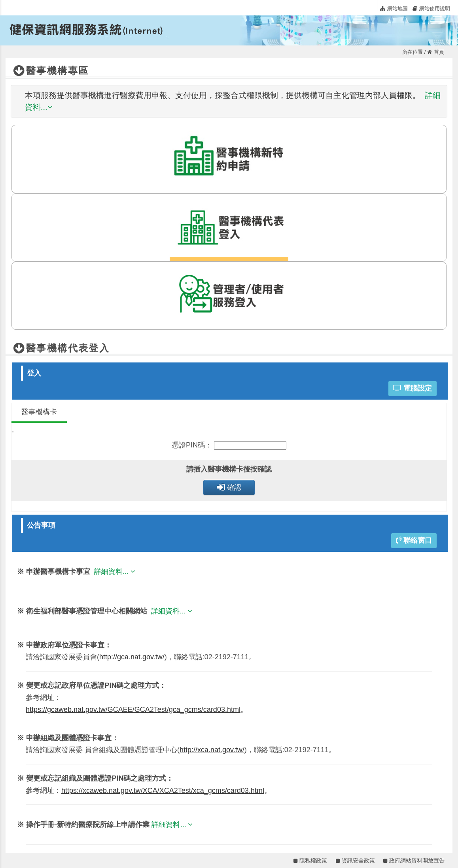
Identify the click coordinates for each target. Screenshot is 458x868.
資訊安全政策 (355, 860)
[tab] (229, 101)
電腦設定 (413, 388)
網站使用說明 (431, 8)
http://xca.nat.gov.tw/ (212, 750)
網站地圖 (394, 8)
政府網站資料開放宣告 (414, 860)
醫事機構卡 (39, 412)
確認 (229, 487)
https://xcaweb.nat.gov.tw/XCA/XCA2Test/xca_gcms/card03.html (163, 791)
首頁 (436, 52)
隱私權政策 (310, 860)
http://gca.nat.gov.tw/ (132, 657)
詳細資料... (116, 572)
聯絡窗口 (414, 540)
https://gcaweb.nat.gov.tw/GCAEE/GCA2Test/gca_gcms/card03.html (133, 709)
